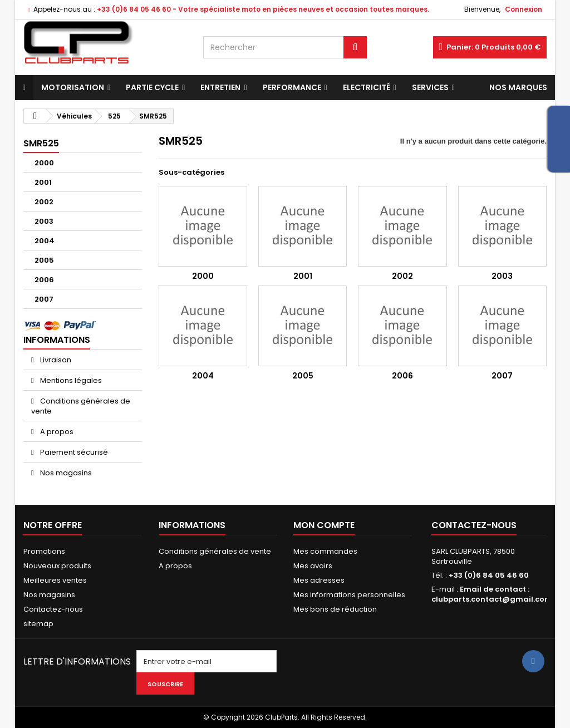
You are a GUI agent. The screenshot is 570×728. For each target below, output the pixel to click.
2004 (45, 241)
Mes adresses (319, 580)
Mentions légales (70, 380)
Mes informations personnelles (349, 595)
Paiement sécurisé (73, 452)
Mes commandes (325, 551)
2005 (44, 260)
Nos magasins (65, 473)
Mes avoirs (313, 566)
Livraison (55, 360)
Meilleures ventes (55, 580)
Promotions (44, 551)
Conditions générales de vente (81, 406)
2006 (44, 280)
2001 (43, 182)
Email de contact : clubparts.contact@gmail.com (492, 594)
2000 (44, 163)
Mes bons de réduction (335, 609)
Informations (57, 340)
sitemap (38, 624)
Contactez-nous (53, 609)
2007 (44, 299)
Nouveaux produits (57, 566)
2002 (44, 202)
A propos (56, 432)
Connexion (524, 9)
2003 (44, 221)
